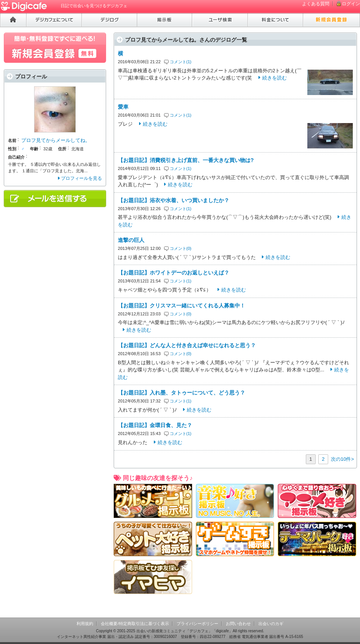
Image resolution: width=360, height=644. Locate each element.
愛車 (123, 107)
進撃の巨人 (131, 240)
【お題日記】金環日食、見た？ (155, 425)
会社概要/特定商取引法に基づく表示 (135, 624)
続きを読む (275, 78)
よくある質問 (316, 4)
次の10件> (342, 459)
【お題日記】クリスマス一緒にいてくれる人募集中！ (182, 306)
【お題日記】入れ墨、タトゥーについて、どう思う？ (182, 393)
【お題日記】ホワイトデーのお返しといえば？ (174, 273)
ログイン (351, 4)
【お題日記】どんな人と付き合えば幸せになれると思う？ (187, 345)
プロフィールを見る (81, 178)
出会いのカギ (271, 624)
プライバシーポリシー (197, 624)
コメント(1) (181, 62)
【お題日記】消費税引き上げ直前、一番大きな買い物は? (186, 160)
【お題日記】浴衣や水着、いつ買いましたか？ (174, 200)
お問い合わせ (238, 624)
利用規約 (85, 624)
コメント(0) (181, 248)
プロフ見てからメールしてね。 (56, 140)
